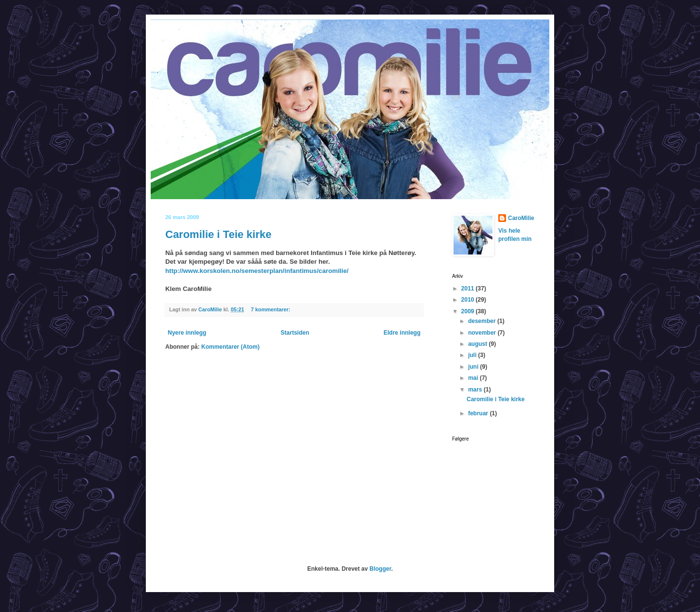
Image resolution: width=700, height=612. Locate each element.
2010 (469, 300)
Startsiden (295, 333)
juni (474, 367)
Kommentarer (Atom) (230, 347)
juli (473, 355)
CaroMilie (521, 218)
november (483, 333)
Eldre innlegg (402, 333)
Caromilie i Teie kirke (218, 234)
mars (476, 390)
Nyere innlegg (187, 333)
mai (474, 378)
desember (483, 321)
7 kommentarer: (271, 309)
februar (479, 413)
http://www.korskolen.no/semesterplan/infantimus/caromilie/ (257, 271)
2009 (469, 311)
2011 (469, 289)
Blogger (380, 569)
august (479, 344)
